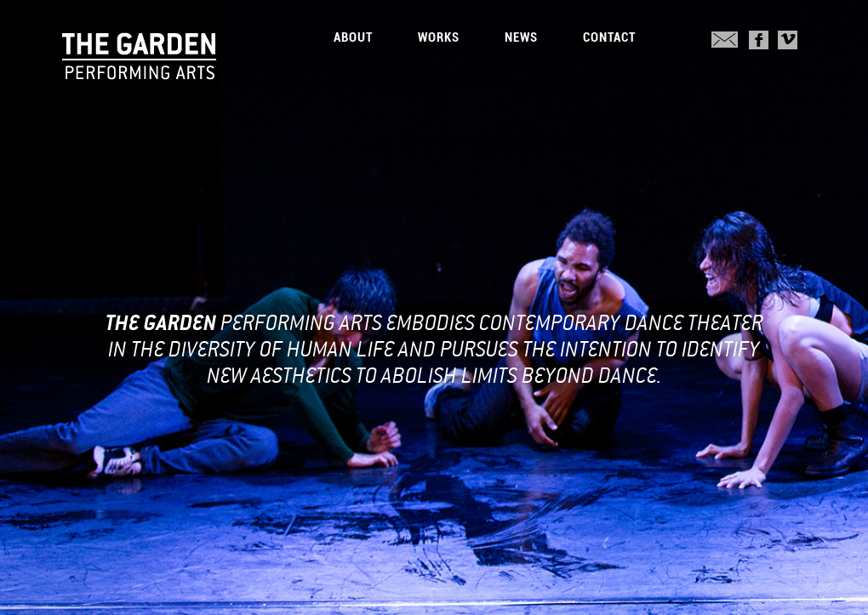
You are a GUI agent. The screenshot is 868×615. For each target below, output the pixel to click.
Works (439, 37)
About (353, 37)
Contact (609, 37)
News (521, 37)
